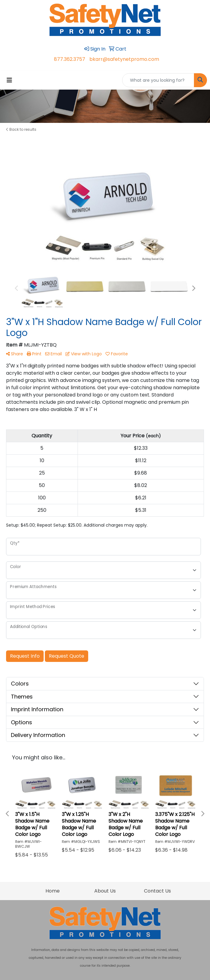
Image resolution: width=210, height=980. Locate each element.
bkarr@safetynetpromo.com (124, 59)
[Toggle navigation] (9, 80)
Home (53, 891)
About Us (105, 891)
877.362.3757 (70, 59)
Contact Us (157, 891)
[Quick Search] (158, 80)
